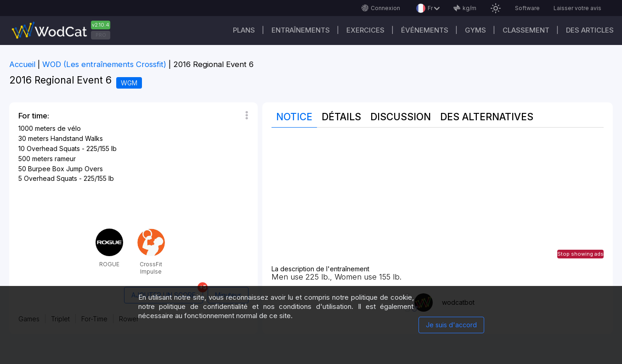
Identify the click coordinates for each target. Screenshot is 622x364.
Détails (341, 117)
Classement (526, 30)
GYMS (475, 30)
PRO (101, 35)
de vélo (69, 128)
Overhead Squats (53, 148)
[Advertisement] (438, 201)
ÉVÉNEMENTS (425, 30)
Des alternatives (487, 117)
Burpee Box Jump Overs (65, 169)
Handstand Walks (77, 138)
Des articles (590, 30)
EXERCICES (365, 30)
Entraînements (301, 30)
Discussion (401, 117)
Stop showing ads (580, 254)
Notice (294, 117)
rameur (65, 159)
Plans (244, 30)
